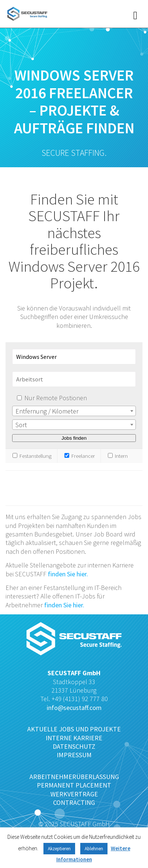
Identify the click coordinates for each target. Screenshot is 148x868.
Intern (118, 456)
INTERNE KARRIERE (74, 738)
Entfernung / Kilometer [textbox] (47, 411)
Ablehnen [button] (94, 849)
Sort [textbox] (21, 425)
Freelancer (80, 456)
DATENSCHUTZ (74, 746)
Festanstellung (32, 456)
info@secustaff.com (74, 708)
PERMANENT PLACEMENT (74, 785)
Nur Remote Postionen (56, 398)
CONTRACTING (74, 802)
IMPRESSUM (74, 755)
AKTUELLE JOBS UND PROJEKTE (74, 729)
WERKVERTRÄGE (74, 794)
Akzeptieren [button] (59, 849)
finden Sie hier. (68, 574)
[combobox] (74, 411)
